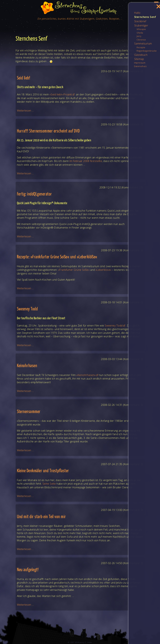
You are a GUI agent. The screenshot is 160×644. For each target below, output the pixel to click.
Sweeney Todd (27, 309)
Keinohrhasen (27, 366)
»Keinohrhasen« (86, 375)
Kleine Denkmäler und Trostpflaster (43, 471)
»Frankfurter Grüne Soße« (74, 270)
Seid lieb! (24, 78)
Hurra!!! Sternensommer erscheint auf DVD (48, 131)
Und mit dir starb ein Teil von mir (41, 517)
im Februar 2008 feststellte (86, 161)
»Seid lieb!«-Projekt (61, 94)
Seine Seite (49, 484)
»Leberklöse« (103, 270)
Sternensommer (29, 412)
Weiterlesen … (25, 111)
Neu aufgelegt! (28, 570)
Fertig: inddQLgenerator (34, 194)
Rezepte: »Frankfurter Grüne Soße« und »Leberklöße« (57, 257)
